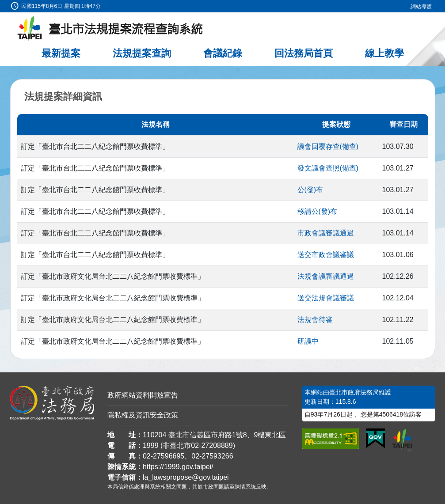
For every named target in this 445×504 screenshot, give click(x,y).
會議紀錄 (223, 53)
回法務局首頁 (304, 53)
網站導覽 (421, 7)
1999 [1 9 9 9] (151, 445)
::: (3, 5)
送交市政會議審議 (326, 255)
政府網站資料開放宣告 (143, 395)
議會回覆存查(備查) (328, 146)
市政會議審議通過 (326, 233)
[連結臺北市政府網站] (402, 440)
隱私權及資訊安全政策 (143, 415)
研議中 (308, 341)
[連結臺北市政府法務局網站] (52, 403)
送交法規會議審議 (326, 298)
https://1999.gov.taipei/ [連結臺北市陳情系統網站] (178, 467)
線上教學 (384, 53)
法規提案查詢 (142, 53)
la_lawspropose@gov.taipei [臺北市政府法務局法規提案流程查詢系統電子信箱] (186, 477)
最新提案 (61, 53)
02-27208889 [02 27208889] (212, 445)
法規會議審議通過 (326, 276)
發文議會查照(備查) (328, 168)
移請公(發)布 (318, 211)
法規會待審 (315, 320)
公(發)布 (310, 190)
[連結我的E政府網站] (375, 439)
